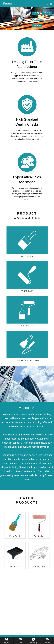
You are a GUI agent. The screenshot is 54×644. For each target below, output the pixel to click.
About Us (27, 408)
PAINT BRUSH (27, 256)
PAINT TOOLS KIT (27, 326)
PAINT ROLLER (27, 291)
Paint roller (39, 536)
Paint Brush (15, 536)
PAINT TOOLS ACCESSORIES (27, 361)
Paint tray (15, 567)
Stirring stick (39, 567)
